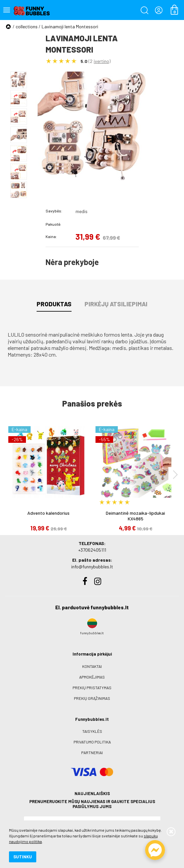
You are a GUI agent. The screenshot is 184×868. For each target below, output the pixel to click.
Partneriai (92, 752)
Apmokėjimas (92, 677)
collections (27, 26)
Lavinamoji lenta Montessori (70, 26)
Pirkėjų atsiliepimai (116, 304)
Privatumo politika (92, 742)
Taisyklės (92, 731)
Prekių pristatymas (92, 688)
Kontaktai (92, 666)
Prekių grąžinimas (92, 698)
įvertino (101, 61)
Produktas (54, 304)
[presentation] (175, 474)
